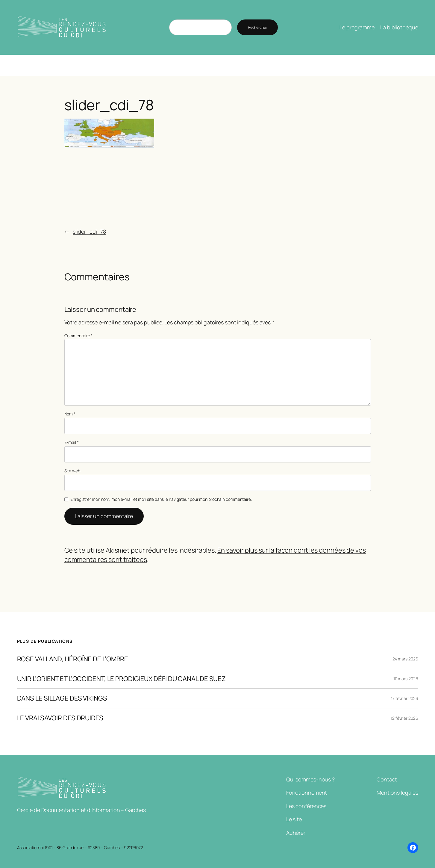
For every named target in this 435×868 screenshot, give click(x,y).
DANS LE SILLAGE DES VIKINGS (62, 698)
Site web (72, 471)
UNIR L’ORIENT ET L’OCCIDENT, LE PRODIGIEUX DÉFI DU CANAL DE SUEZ (122, 679)
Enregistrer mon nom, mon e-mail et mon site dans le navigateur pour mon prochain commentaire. (161, 499)
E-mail (72, 442)
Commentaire (79, 336)
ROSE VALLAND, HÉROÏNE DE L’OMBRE (73, 659)
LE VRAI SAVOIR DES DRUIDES (60, 718)
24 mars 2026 (405, 659)
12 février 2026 (404, 718)
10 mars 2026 (406, 679)
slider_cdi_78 (89, 232)
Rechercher (257, 27)
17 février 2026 (405, 698)
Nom (70, 414)
